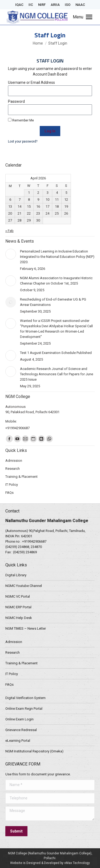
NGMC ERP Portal (18, 607)
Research (13, 652)
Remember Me (21, 120)
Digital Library (16, 575)
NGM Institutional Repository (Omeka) (34, 751)
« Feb (9, 231)
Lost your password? (23, 141)
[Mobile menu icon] (83, 17)
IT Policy (12, 674)
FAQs (9, 684)
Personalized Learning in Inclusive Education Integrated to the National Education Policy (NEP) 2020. (57, 257)
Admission (14, 642)
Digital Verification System (25, 698)
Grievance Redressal (21, 730)
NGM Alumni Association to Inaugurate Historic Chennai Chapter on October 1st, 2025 (56, 281)
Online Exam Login (19, 719)
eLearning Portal (18, 741)
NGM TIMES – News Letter (26, 628)
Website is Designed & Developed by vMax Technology (50, 863)
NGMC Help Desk (19, 618)
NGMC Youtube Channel (24, 586)
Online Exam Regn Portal (24, 709)
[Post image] (11, 254)
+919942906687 (34, 541)
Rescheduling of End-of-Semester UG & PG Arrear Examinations (53, 302)
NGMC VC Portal (18, 596)
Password (16, 101)
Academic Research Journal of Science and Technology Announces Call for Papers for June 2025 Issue (57, 374)
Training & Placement (21, 663)
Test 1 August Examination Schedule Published (56, 353)
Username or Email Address (31, 82)
